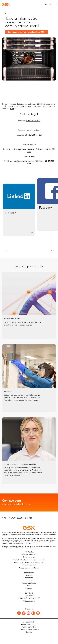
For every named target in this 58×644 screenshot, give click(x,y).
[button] (6, 251)
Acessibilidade (29, 622)
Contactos (29, 595)
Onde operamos (29, 557)
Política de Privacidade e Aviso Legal (26, 548)
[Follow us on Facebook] (19, 613)
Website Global (28, 554)
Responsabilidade (29, 583)
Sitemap (29, 632)
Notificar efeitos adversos (28, 598)
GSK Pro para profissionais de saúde (28, 562)
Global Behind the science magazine (28, 560)
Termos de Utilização (29, 624)
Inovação (29, 578)
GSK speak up (28, 601)
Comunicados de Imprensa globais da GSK (26, 32)
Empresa (29, 575)
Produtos (29, 580)
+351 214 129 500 (33, 121)
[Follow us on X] (24, 613)
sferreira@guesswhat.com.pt (22, 161)
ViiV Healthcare (28, 565)
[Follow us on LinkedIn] (33, 613)
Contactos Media (29, 502)
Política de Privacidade (28, 630)
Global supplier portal (28, 568)
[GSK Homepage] (6, 4)
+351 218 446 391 (35, 135)
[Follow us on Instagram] (38, 613)
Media (29, 586)
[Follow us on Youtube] (28, 613)
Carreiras (29, 588)
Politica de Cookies (29, 627)
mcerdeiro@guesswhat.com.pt (22, 149)
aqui (12, 109)
